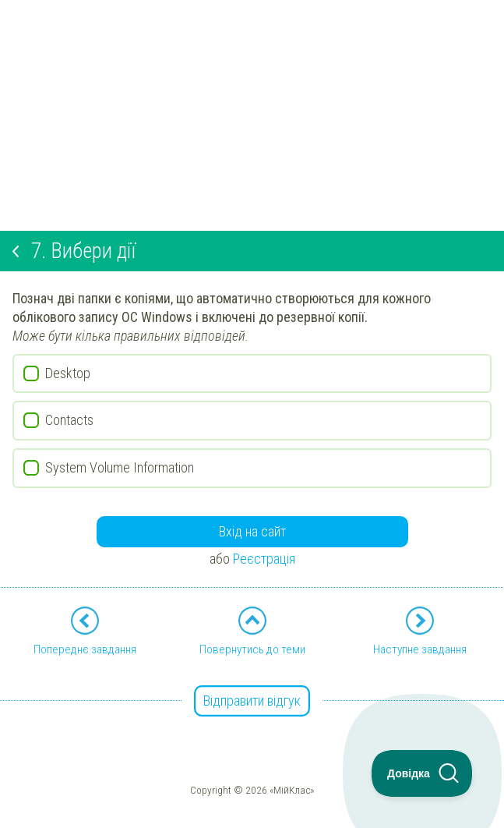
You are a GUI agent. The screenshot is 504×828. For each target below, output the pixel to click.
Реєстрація (264, 559)
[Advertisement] (252, 109)
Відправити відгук (252, 701)
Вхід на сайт (252, 531)
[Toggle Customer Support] (422, 773)
